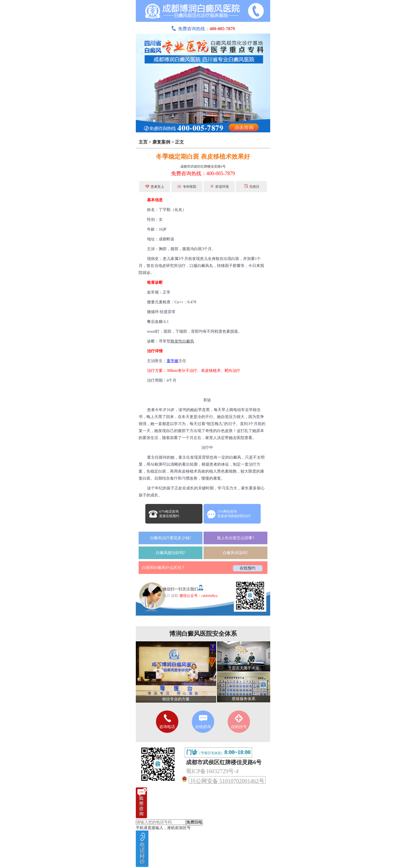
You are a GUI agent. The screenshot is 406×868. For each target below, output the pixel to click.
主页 (143, 142)
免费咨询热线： (203, 29)
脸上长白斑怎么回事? (235, 538)
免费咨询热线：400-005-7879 (203, 173)
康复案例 (161, 142)
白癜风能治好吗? (171, 553)
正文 (179, 142)
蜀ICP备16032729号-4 (212, 771)
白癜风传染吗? (235, 553)
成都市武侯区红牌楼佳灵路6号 (203, 166)
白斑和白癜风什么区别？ (164, 568)
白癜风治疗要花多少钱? (171, 538)
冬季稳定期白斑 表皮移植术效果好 (203, 157)
